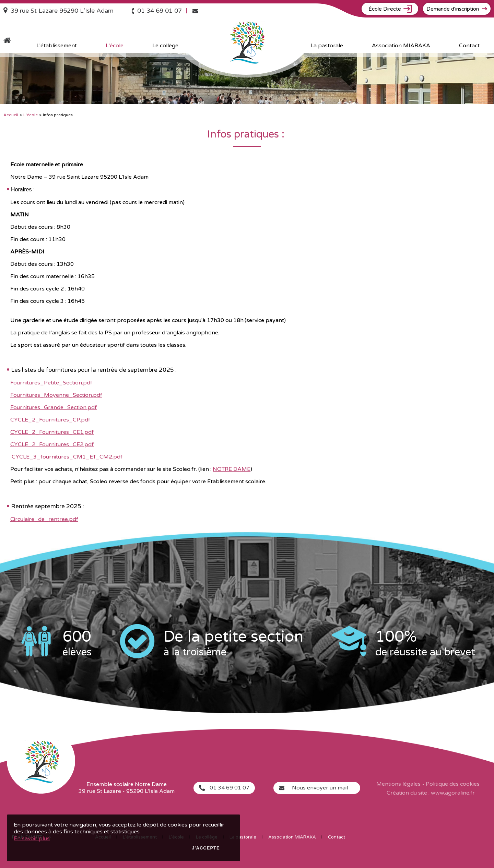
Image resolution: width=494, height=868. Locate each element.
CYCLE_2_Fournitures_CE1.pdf (52, 432)
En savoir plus (32, 839)
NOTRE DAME (232, 469)
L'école (31, 115)
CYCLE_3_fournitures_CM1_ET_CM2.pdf (67, 457)
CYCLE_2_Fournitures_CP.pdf (50, 420)
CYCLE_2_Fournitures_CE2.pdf (52, 444)
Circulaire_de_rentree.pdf (44, 519)
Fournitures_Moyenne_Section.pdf (56, 395)
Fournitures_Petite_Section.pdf (51, 383)
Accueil (11, 115)
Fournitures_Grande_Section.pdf (54, 407)
